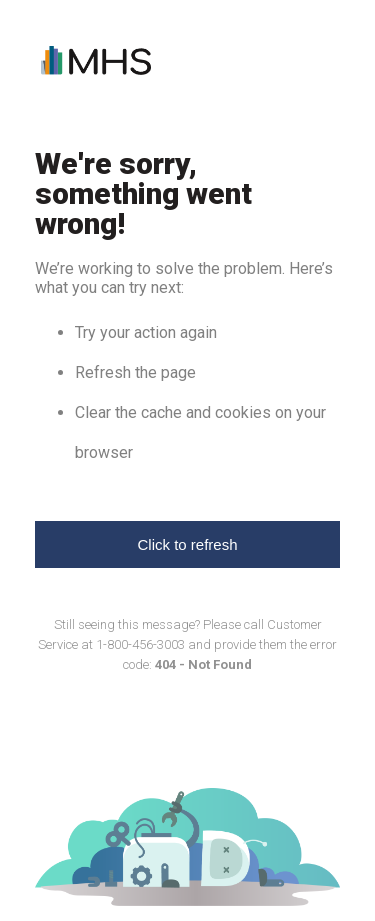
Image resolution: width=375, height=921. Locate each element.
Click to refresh (187, 544)
